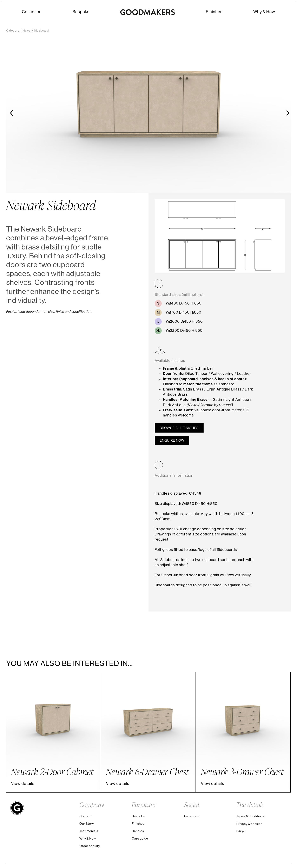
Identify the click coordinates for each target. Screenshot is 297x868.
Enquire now (172, 440)
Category (13, 31)
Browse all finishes (179, 428)
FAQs (240, 831)
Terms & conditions (250, 816)
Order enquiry (90, 846)
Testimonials (89, 831)
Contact (86, 816)
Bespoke (81, 12)
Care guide (140, 838)
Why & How (264, 12)
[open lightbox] (220, 239)
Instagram (192, 816)
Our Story (87, 824)
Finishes (214, 12)
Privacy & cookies (249, 824)
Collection (32, 12)
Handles (138, 831)
